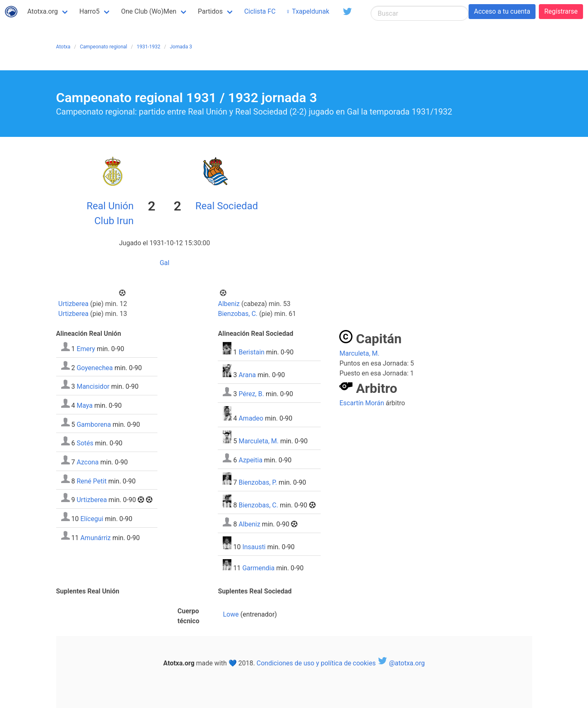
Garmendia (258, 568)
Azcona (87, 462)
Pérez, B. (251, 394)
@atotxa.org (401, 663)
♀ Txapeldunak (307, 11)
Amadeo (251, 418)
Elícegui (92, 519)
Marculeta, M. (258, 441)
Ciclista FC (260, 11)
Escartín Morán (362, 403)
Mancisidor (93, 386)
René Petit (91, 481)
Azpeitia (250, 460)
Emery (86, 349)
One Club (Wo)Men (149, 11)
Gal (164, 263)
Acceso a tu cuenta (502, 11)
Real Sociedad (227, 206)
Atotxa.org (43, 11)
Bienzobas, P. (258, 482)
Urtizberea (73, 304)
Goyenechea (95, 367)
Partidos (210, 11)
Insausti (254, 547)
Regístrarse (561, 11)
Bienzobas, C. (238, 314)
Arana (247, 375)
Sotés (85, 443)
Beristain (251, 352)
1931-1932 (149, 47)
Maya (85, 405)
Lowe (231, 614)
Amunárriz (95, 537)
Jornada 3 (181, 47)
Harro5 (89, 11)
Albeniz (229, 304)
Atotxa (63, 47)
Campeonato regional (103, 47)
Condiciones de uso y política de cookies (316, 663)
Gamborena (94, 424)
